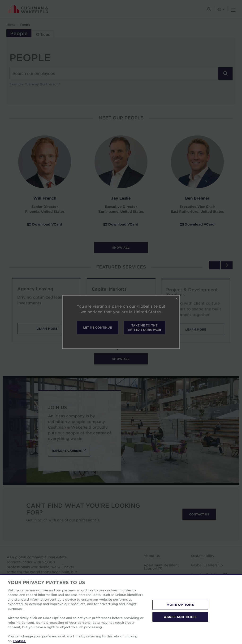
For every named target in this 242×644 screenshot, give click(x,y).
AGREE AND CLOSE (180, 623)
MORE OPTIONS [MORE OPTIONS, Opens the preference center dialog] (180, 611)
